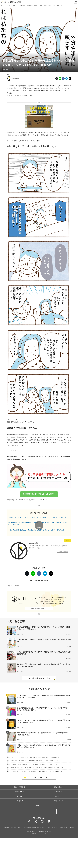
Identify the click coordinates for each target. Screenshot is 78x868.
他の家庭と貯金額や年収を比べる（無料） (39, 494)
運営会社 (72, 822)
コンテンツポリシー (42, 822)
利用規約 (34, 822)
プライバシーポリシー (53, 822)
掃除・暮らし (58, 782)
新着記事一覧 (58, 796)
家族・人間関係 (19, 782)
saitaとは (39, 800)
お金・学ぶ (9, 6)
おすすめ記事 (27, 822)
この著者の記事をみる (63, 546)
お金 (10, 581)
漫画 (18, 581)
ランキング (19, 796)
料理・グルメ (19, 786)
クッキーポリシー (64, 822)
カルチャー (58, 791)
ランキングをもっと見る (40, 772)
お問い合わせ (6, 822)
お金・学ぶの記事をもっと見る (39, 673)
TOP (2, 6)
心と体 (19, 791)
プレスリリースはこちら (17, 822)
